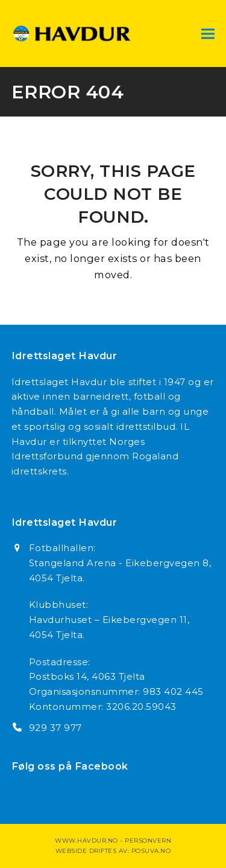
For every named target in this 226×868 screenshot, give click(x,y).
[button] (208, 34)
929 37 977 (55, 728)
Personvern (148, 841)
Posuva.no (151, 851)
